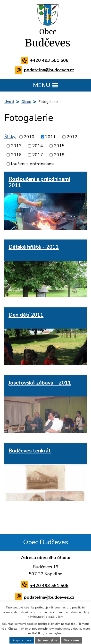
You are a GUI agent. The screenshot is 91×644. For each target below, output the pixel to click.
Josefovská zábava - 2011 (40, 383)
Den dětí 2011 (26, 315)
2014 (38, 146)
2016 (16, 155)
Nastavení (71, 640)
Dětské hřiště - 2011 (34, 247)
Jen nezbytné (47, 640)
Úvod (9, 102)
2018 (59, 155)
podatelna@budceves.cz (45, 70)
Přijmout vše (22, 640)
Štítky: (10, 137)
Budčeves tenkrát (30, 451)
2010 (29, 137)
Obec (26, 102)
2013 (16, 146)
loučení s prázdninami (32, 164)
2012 (72, 137)
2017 (38, 155)
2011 (50, 137)
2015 (59, 146)
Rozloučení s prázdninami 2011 (39, 182)
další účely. (56, 617)
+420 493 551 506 (46, 60)
